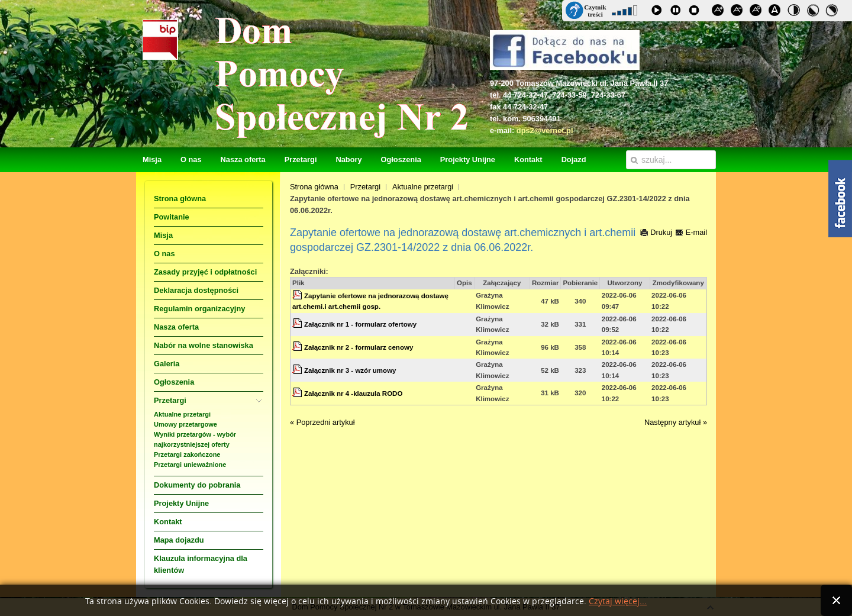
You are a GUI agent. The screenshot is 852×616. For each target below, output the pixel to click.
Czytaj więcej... (618, 602)
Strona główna (314, 187)
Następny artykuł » (676, 422)
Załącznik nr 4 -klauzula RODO (353, 394)
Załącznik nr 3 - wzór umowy (350, 370)
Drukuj (656, 232)
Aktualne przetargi (423, 187)
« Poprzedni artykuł (322, 422)
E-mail (691, 232)
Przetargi (365, 187)
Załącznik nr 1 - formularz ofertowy (360, 324)
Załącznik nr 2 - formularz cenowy (359, 347)
